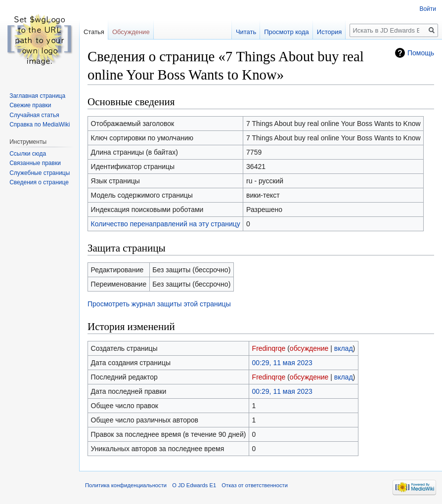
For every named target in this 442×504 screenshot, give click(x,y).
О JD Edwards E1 (194, 485)
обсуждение (309, 348)
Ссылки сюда (28, 154)
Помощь (421, 53)
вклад (344, 348)
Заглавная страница (37, 96)
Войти (428, 9)
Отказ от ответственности (255, 485)
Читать (246, 32)
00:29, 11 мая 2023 (282, 363)
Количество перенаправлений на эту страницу (166, 224)
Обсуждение (131, 32)
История (329, 32)
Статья (94, 32)
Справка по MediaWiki (40, 125)
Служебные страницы (40, 173)
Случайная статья (34, 115)
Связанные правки (35, 163)
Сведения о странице (39, 182)
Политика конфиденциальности (126, 485)
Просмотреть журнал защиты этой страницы (159, 304)
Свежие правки (30, 105)
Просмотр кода (287, 32)
